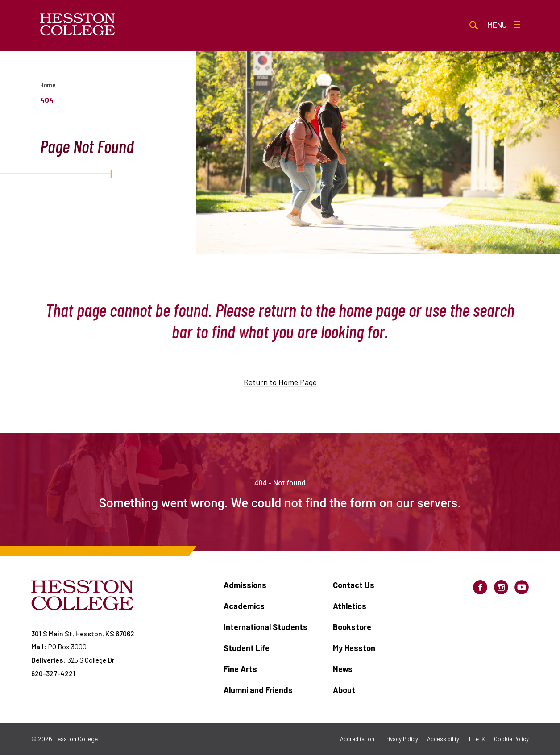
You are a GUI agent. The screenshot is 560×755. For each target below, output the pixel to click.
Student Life (247, 648)
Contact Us (354, 585)
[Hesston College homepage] (78, 25)
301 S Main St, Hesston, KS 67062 (83, 633)
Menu (504, 25)
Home (48, 85)
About (344, 690)
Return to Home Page (280, 382)
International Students (265, 627)
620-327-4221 (53, 673)
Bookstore (352, 627)
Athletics (350, 606)
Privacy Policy (401, 739)
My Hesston (354, 648)
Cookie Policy (511, 739)
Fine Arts (240, 669)
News (343, 669)
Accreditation (357, 739)
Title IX (477, 739)
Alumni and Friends (258, 690)
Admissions (245, 585)
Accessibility (443, 739)
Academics (244, 606)
